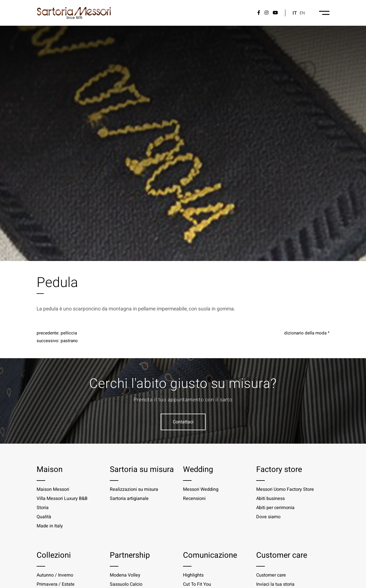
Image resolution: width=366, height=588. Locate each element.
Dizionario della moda (305, 333)
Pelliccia (69, 333)
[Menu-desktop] (324, 13)
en (302, 13)
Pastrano (69, 341)
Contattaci (183, 422)
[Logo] (74, 13)
